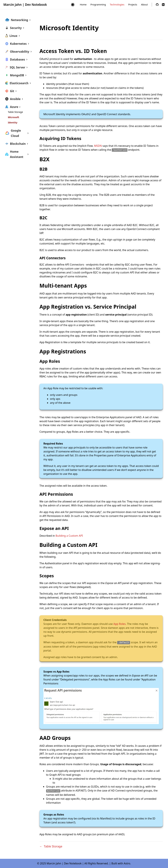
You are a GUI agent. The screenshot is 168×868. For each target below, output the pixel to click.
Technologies (117, 5)
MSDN (98, 146)
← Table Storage (51, 846)
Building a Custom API (69, 536)
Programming (98, 5)
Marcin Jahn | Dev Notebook (25, 5)
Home (83, 5)
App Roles (120, 624)
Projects (133, 5)
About (144, 5)
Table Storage (15, 112)
